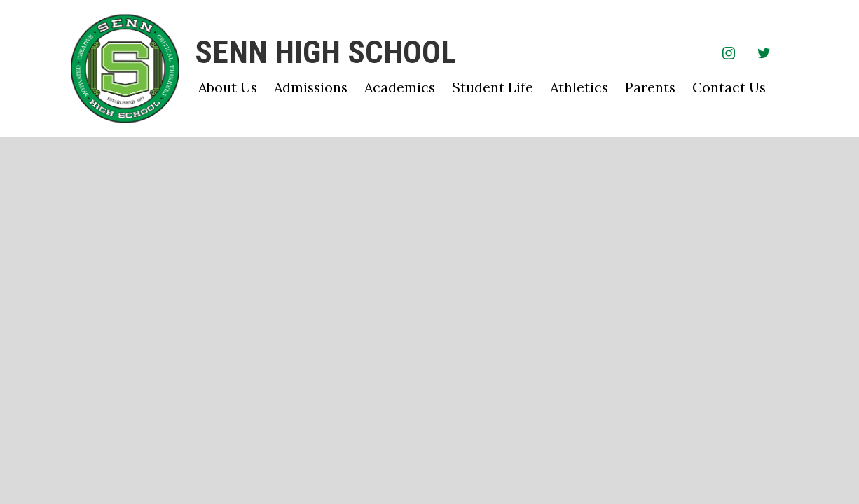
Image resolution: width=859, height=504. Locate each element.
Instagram (729, 56)
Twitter (764, 56)
